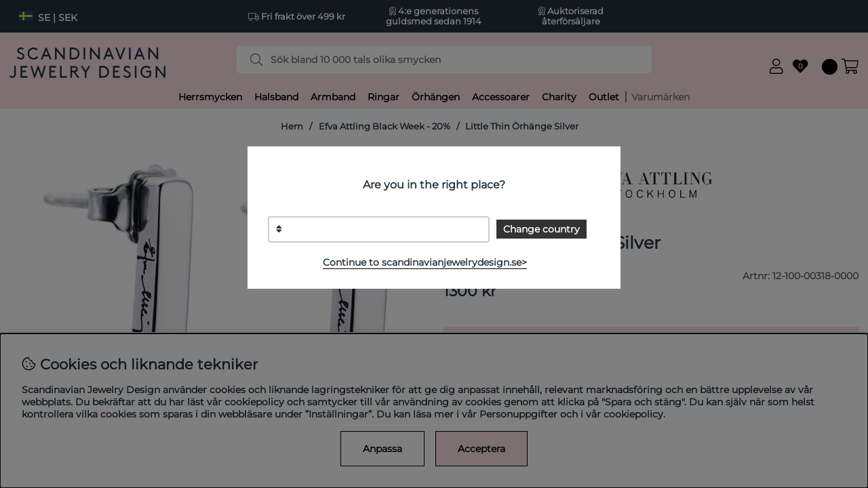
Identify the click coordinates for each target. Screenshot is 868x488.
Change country (541, 229)
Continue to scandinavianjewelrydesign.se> (425, 262)
